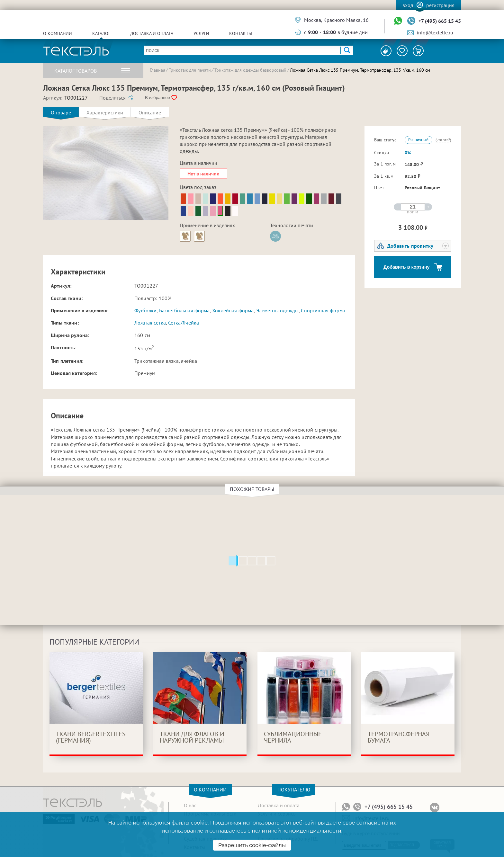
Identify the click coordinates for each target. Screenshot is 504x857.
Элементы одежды (277, 310)
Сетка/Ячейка (184, 323)
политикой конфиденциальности (296, 831)
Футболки (145, 310)
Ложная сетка (150, 323)
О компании (58, 33)
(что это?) (443, 140)
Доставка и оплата (152, 33)
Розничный (418, 140)
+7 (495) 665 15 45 (440, 21)
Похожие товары (253, 489)
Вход (408, 5)
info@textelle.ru (435, 32)
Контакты (241, 33)
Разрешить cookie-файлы (252, 845)
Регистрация (440, 5)
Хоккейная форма (233, 310)
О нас (190, 805)
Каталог (101, 33)
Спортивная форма (323, 310)
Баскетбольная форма (184, 310)
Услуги (201, 33)
